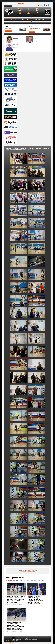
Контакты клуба (8, 6)
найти (21, 3)
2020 (14, 580)
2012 (43, 580)
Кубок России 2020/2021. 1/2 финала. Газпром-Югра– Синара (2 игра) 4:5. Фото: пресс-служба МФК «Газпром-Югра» (16, 599)
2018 (21, 580)
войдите (22, 572)
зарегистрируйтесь (31, 572)
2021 (10, 580)
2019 (17, 580)
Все (7, 580)
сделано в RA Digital (9, 643)
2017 (24, 580)
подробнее (8, 31)
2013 (39, 580)
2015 (32, 580)
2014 (35, 580)
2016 (28, 580)
